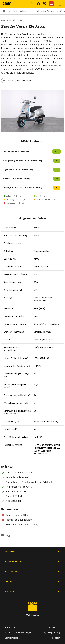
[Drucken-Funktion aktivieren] (9, 535)
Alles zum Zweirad (43, 11)
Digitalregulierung (51, 633)
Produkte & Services (32, 561)
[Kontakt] (44, 4)
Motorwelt (32, 591)
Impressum (10, 627)
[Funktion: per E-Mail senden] (3, 535)
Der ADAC (32, 581)
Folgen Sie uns (32, 571)
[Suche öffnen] (32, 4)
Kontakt (56, 638)
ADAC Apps (32, 551)
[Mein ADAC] (38, 4)
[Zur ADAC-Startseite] (7, 4)
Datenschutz (54, 627)
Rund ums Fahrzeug (19, 11)
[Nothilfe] (51, 4)
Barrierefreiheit (12, 638)
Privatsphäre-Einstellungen (18, 633)
